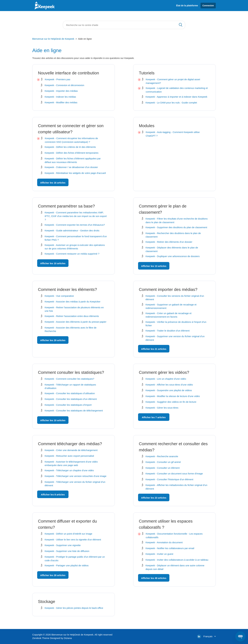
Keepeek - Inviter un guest (159, 554)
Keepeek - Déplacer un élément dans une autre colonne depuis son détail (175, 567)
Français (208, 636)
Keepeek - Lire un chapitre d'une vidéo (166, 379)
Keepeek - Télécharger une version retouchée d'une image (75, 476)
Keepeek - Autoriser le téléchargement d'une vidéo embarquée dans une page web (71, 463)
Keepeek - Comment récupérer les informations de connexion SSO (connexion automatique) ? (71, 140)
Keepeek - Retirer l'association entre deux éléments (72, 316)
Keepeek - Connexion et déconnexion (64, 85)
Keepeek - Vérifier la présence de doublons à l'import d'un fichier (176, 324)
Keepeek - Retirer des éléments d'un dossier (169, 242)
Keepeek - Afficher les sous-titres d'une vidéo (169, 385)
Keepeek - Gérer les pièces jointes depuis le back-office (74, 608)
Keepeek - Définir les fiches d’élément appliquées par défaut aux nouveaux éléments (73, 160)
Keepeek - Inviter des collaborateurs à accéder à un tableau (177, 560)
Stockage (46, 602)
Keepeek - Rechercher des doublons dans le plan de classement (173, 235)
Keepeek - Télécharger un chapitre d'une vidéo (69, 470)
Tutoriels (147, 73)
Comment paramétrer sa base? (66, 206)
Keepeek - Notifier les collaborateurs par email (170, 548)
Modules (147, 126)
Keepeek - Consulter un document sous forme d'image (174, 474)
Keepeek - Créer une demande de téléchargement (71, 450)
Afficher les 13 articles (154, 266)
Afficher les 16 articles (53, 183)
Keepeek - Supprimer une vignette (63, 545)
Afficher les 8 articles (53, 495)
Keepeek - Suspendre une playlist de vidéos (169, 390)
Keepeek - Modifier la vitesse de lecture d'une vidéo (173, 396)
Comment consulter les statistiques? (71, 372)
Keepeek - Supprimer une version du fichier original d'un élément (175, 338)
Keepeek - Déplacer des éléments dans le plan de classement (172, 249)
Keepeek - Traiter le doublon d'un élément (167, 331)
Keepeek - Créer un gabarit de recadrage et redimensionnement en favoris (168, 315)
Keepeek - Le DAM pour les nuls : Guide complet (171, 103)
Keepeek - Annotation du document (164, 542)
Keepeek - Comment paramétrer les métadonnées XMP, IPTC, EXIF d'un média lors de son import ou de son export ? (76, 216)
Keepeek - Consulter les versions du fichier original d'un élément (175, 298)
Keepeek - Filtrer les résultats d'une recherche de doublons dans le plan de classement (177, 220)
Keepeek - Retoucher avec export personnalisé (69, 456)
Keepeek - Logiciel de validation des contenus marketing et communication (177, 90)
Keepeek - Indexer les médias (60, 97)
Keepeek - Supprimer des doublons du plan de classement (176, 227)
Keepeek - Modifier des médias (61, 102)
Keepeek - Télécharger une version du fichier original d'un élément (75, 484)
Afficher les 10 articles (53, 263)
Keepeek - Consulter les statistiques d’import (68, 405)
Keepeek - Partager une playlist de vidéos (67, 565)
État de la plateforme (187, 6)
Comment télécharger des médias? (70, 444)
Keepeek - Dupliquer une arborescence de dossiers (173, 256)
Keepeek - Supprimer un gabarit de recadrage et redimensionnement (171, 306)
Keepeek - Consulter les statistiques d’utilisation (70, 393)
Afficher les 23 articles (154, 498)
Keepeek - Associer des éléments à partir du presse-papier (75, 322)
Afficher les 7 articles (154, 417)
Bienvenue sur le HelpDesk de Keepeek (53, 39)
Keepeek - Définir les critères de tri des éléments (70, 147)
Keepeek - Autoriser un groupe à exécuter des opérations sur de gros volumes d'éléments (75, 247)
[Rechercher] (124, 25)
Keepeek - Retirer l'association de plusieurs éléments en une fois (74, 309)
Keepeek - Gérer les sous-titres (162, 408)
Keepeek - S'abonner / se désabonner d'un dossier (71, 167)
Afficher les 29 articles (53, 340)
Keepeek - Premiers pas (57, 79)
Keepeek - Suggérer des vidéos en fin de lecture (171, 402)
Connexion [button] (208, 6)
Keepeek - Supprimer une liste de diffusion (67, 551)
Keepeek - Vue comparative (59, 296)
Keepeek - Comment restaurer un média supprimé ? (72, 254)
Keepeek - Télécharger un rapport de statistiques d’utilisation (70, 386)
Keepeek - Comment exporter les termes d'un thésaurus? (75, 225)
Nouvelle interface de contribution (68, 73)
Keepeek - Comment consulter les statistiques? (69, 379)
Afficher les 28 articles (53, 575)
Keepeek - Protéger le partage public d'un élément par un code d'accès (75, 559)
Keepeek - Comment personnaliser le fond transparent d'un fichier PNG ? (76, 238)
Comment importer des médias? (168, 289)
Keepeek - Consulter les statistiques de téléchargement (74, 411)
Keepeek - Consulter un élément (163, 468)
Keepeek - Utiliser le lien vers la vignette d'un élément (73, 540)
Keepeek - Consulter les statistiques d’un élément (71, 399)
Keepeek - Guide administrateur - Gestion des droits (72, 230)
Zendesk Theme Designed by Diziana (52, 638)
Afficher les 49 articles (154, 578)
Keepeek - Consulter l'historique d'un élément (169, 479)
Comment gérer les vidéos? (164, 372)
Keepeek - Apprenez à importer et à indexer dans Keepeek (176, 97)
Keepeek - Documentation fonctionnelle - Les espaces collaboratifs (174, 536)
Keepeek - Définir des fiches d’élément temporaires (71, 153)
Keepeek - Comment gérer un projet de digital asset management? (173, 81)
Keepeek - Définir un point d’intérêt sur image (68, 534)
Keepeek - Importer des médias (61, 91)
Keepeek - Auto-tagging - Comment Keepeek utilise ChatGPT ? (173, 134)
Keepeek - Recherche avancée (162, 456)
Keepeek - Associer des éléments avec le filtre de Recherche (71, 329)
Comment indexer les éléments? (67, 289)
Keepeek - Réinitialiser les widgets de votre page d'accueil (75, 173)
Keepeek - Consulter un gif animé (163, 462)
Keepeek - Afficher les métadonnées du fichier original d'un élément (176, 487)
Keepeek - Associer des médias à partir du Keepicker (73, 302)
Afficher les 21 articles (154, 349)
